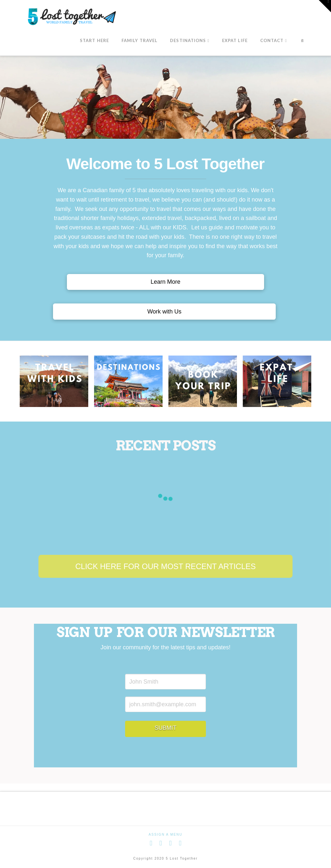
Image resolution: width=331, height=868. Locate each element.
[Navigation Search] (302, 41)
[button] (325, 6)
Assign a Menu (165, 835)
